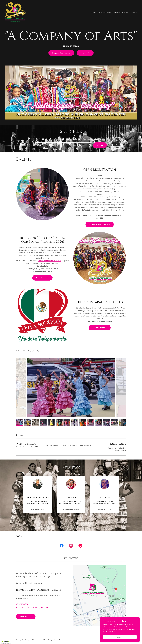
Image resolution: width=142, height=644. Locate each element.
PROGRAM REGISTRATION (100, 224)
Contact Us (85, 53)
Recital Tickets (42, 278)
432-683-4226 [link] (22, 604)
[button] (134, 13)
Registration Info (100, 328)
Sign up (100, 145)
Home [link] (94, 13)
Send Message (26, 617)
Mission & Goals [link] (105, 13)
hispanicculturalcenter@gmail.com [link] (32, 607)
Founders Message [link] (121, 13)
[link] (15, 12)
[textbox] (63, 145)
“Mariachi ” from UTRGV (49, 261)
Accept (120, 637)
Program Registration (61, 53)
